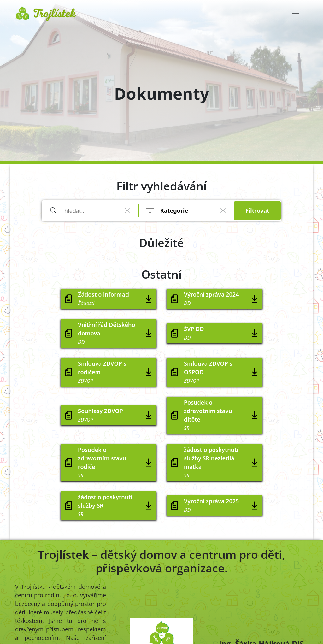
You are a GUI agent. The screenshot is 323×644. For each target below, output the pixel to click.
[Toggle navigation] (296, 14)
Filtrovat (257, 210)
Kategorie (174, 210)
